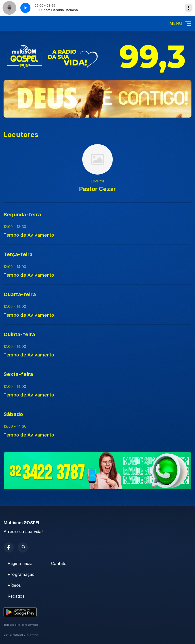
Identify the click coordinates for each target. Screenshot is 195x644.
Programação (21, 574)
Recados (16, 596)
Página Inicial (21, 563)
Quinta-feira (19, 334)
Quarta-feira (20, 294)
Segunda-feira (22, 214)
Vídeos (14, 585)
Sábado (13, 414)
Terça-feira (18, 254)
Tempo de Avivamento (29, 235)
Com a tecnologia (21, 635)
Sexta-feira (18, 374)
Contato (59, 563)
